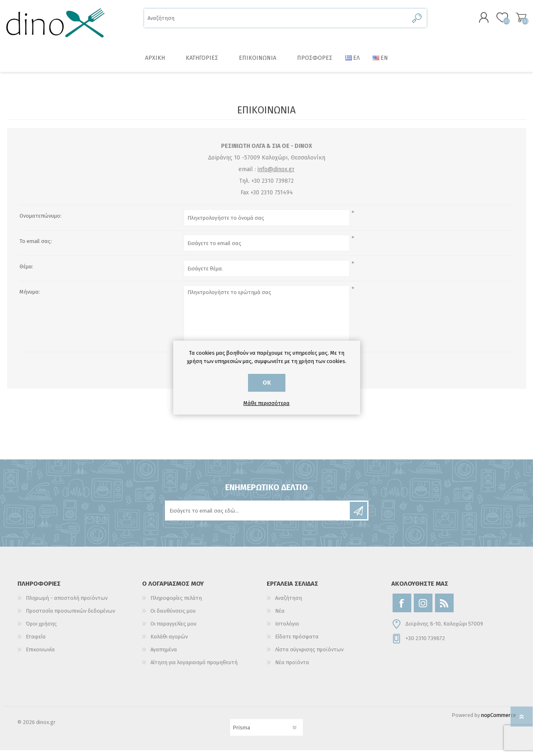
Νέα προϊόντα (292, 668)
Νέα (280, 617)
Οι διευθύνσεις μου (173, 617)
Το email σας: (36, 247)
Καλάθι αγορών (517, 20)
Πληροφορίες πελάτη (176, 604)
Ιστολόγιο (287, 630)
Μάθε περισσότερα (266, 403)
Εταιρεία (36, 642)
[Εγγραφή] (258, 516)
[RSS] (444, 609)
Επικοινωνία (40, 655)
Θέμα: (26, 272)
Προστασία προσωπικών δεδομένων (70, 617)
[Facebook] (402, 609)
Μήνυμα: (30, 298)
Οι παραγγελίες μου (173, 630)
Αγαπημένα (164, 655)
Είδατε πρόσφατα (297, 642)
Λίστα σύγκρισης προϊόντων (309, 655)
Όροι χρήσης (41, 630)
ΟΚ (267, 383)
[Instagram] (423, 609)
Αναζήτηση (417, 21)
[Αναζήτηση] (276, 21)
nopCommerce (499, 721)
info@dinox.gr (276, 175)
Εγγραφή (359, 516)
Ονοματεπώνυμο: (41, 222)
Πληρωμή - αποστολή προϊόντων (67, 604)
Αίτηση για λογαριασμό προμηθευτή (194, 668)
